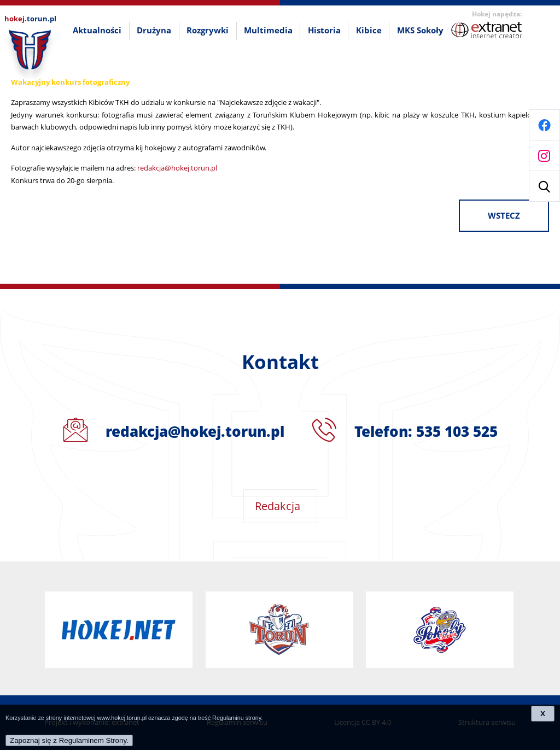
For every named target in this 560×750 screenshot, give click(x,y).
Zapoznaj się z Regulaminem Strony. (69, 740)
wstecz (504, 216)
